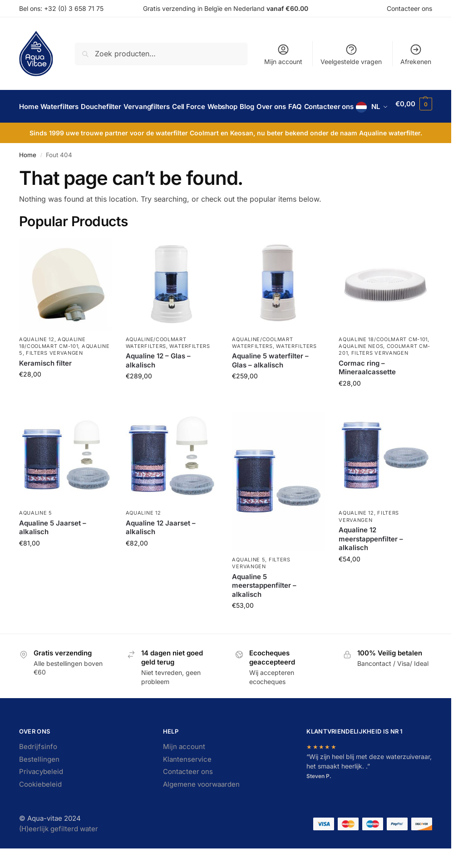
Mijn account (283, 54)
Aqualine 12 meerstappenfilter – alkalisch (371, 561)
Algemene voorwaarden (201, 806)
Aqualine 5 (36, 535)
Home (28, 177)
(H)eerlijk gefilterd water (59, 851)
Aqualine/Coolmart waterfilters (156, 365)
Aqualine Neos (361, 368)
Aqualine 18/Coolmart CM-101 (52, 365)
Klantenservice (187, 781)
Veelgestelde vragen (351, 54)
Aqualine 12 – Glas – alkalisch (158, 383)
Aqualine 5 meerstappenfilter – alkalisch (264, 607)
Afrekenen (416, 54)
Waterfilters (190, 368)
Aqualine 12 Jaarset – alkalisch (161, 550)
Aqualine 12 (37, 361)
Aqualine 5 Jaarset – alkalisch (53, 550)
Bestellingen (39, 781)
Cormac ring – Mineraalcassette (367, 390)
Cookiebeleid (40, 806)
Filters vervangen (54, 375)
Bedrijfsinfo (38, 769)
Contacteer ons (409, 8)
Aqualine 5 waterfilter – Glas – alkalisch (270, 383)
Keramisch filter (45, 385)
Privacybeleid (41, 794)
